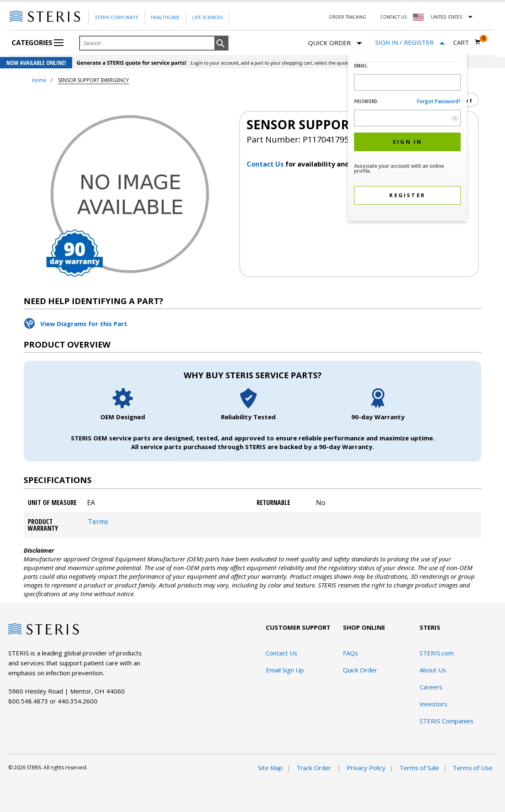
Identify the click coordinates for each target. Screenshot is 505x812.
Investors (433, 704)
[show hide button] (455, 118)
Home (39, 80)
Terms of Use (473, 768)
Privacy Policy (366, 768)
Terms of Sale (419, 768)
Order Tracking (347, 17)
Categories (38, 43)
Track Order (315, 768)
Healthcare (165, 17)
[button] (221, 43)
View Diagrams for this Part (84, 324)
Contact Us (393, 17)
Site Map (270, 768)
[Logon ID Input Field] (407, 82)
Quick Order (335, 43)
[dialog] (407, 138)
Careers (431, 687)
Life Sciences (208, 17)
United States (446, 17)
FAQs (351, 653)
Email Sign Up (285, 670)
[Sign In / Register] (410, 42)
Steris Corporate (117, 17)
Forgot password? (439, 101)
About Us (433, 670)
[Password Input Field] (407, 118)
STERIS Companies (447, 721)
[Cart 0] (467, 42)
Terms (98, 522)
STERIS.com (437, 653)
